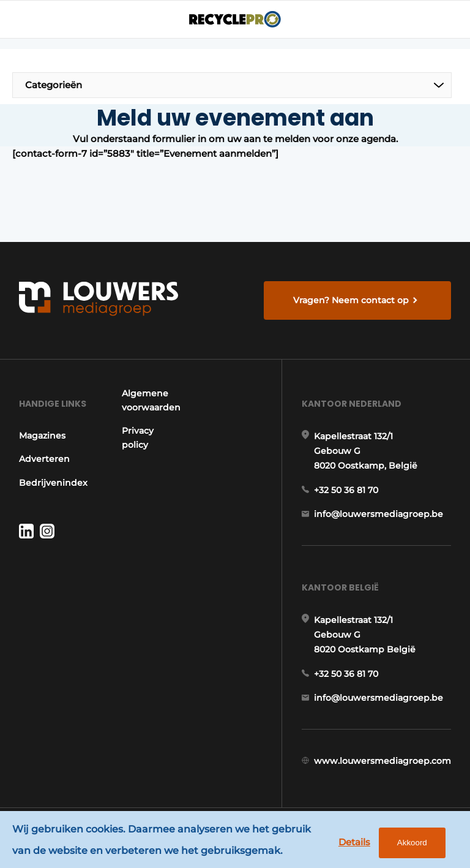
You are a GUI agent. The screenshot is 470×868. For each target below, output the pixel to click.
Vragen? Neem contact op (351, 300)
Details (354, 842)
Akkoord (412, 843)
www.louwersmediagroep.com (382, 761)
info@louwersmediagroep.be (379, 514)
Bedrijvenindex (53, 483)
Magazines (42, 436)
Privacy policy (138, 437)
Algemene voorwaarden (151, 400)
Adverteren (44, 459)
